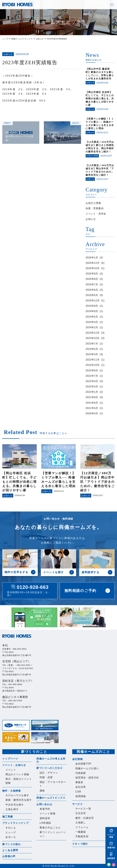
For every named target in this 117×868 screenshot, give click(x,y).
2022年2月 (92, 387)
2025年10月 (93, 268)
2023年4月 (92, 354)
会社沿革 (81, 787)
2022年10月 (93, 365)
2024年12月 (93, 301)
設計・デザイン (49, 773)
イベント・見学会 (96, 214)
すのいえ (11, 828)
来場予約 (45, 809)
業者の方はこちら (50, 828)
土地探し (81, 823)
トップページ (10, 759)
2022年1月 (92, 392)
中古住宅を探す (15, 805)
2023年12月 (93, 333)
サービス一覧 (83, 809)
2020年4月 (92, 413)
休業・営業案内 (95, 208)
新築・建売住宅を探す (19, 800)
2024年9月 (92, 306)
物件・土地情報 (12, 791)
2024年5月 (92, 317)
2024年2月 (92, 327)
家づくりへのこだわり (50, 768)
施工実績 (8, 817)
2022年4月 (92, 381)
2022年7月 (92, 376)
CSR (78, 792)
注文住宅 (81, 813)
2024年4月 (92, 322)
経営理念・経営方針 (87, 778)
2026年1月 (92, 258)
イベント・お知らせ (14, 765)
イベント (11, 770)
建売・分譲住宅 (85, 818)
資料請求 (45, 818)
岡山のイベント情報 (17, 774)
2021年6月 (92, 403)
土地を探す (12, 809)
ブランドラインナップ (15, 823)
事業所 (79, 782)
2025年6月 (92, 290)
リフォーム (82, 827)
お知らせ (91, 219)
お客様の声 (9, 856)
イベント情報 (48, 814)
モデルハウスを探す (17, 795)
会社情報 (77, 759)
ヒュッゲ (11, 832)
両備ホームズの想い (87, 768)
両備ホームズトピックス (51, 798)
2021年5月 (92, 408)
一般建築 (81, 832)
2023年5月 (92, 349)
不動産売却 (82, 836)
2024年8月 (92, 311)
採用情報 (81, 796)
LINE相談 (45, 823)
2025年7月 (92, 284)
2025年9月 (92, 274)
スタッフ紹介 (80, 844)
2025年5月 (92, 295)
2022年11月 (93, 360)
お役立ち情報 (93, 203)
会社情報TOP (83, 764)
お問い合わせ (44, 804)
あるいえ (11, 837)
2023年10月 (93, 338)
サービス (77, 804)
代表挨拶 (81, 773)
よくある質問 (10, 850)
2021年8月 (92, 397)
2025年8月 (92, 279)
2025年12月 (93, 263)
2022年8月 (92, 371)
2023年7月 (92, 344)
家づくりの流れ (12, 844)
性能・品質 (46, 777)
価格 (42, 791)
